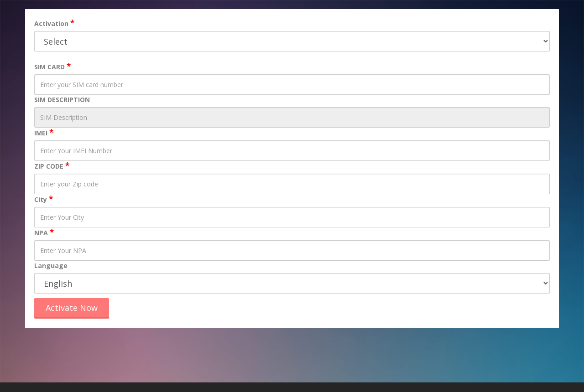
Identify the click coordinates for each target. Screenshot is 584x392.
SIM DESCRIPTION (62, 100)
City (41, 199)
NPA (41, 233)
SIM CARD (50, 67)
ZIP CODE (49, 166)
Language (51, 266)
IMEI (41, 133)
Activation (51, 23)
